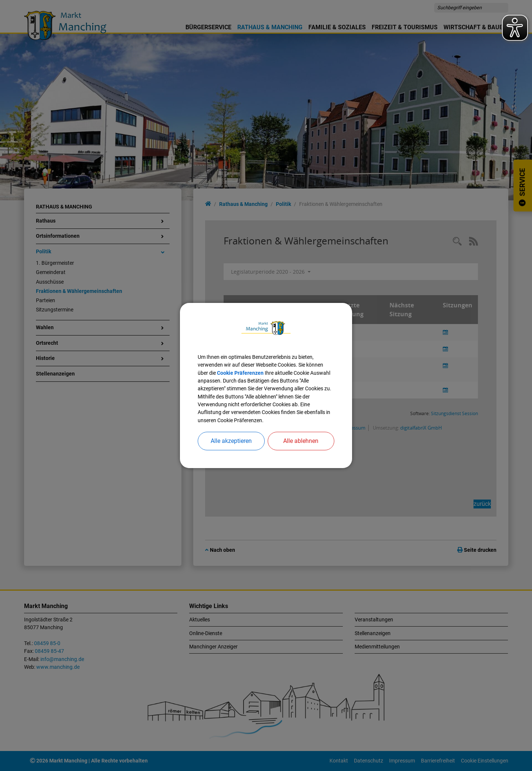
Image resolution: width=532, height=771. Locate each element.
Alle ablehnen (301, 441)
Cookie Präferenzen (240, 373)
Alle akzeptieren (231, 441)
